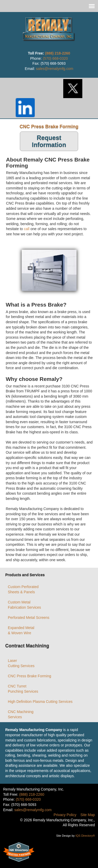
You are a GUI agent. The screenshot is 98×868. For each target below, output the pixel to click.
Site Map (88, 815)
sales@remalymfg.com (55, 69)
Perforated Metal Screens (29, 618)
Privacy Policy (65, 815)
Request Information (49, 141)
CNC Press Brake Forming (30, 676)
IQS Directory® (85, 836)
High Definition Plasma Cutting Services (40, 702)
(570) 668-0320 (55, 58)
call (27, 229)
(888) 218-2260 (58, 53)
